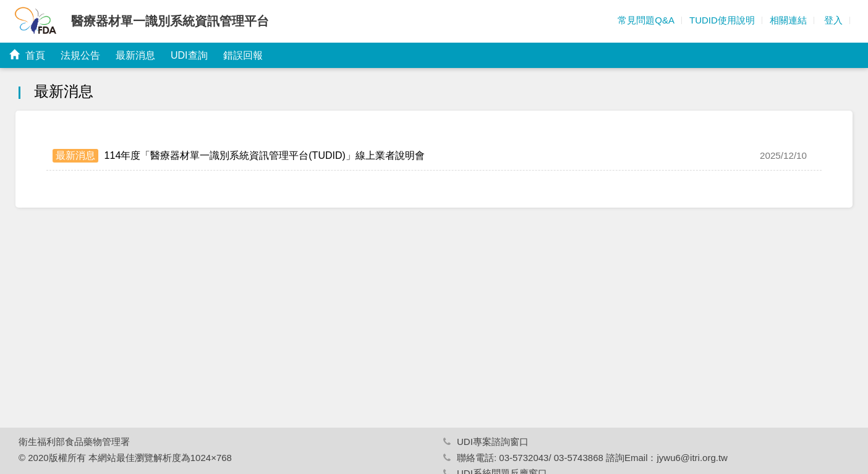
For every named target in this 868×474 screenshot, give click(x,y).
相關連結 (788, 20)
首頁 (27, 55)
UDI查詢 (189, 55)
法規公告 (80, 55)
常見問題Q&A (646, 20)
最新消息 (135, 55)
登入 (832, 20)
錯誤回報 (243, 55)
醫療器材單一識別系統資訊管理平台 (170, 21)
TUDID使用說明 (722, 20)
